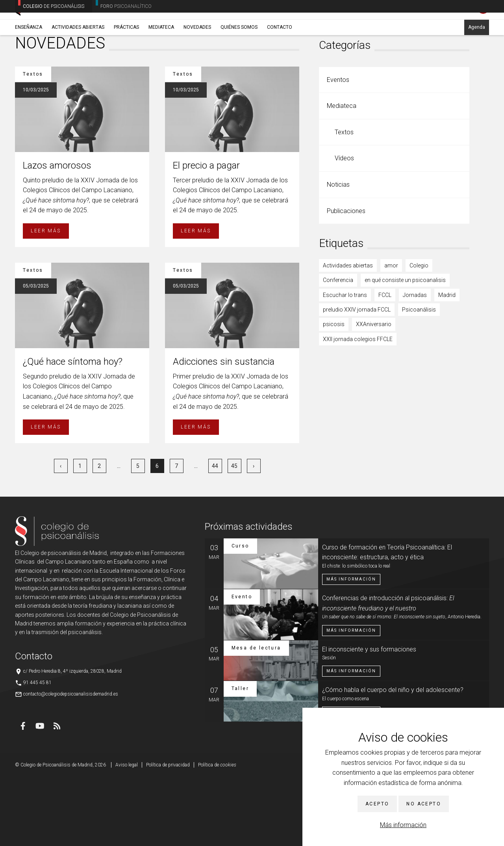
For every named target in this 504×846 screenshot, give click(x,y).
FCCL (385, 364)
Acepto (377, 804)
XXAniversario (374, 393)
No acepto (424, 804)
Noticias (338, 254)
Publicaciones (346, 280)
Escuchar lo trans (345, 364)
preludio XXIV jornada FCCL (357, 379)
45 (234, 535)
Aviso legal (127, 834)
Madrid (447, 364)
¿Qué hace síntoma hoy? (73, 431)
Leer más (46, 300)
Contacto (280, 62)
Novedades (197, 62)
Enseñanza (29, 62)
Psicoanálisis (419, 379)
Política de (217, 834)
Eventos (338, 149)
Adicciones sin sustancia (224, 431)
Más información (403, 825)
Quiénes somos (239, 62)
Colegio (419, 335)
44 (215, 535)
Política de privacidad (168, 834)
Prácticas (126, 62)
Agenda (477, 62)
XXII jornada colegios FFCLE (358, 408)
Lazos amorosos (57, 235)
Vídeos (344, 227)
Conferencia (338, 349)
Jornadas (415, 364)
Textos (344, 201)
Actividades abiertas (78, 62)
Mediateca (161, 62)
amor (391, 335)
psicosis (334, 393)
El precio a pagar (206, 235)
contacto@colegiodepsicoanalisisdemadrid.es (71, 763)
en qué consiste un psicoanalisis (405, 349)
